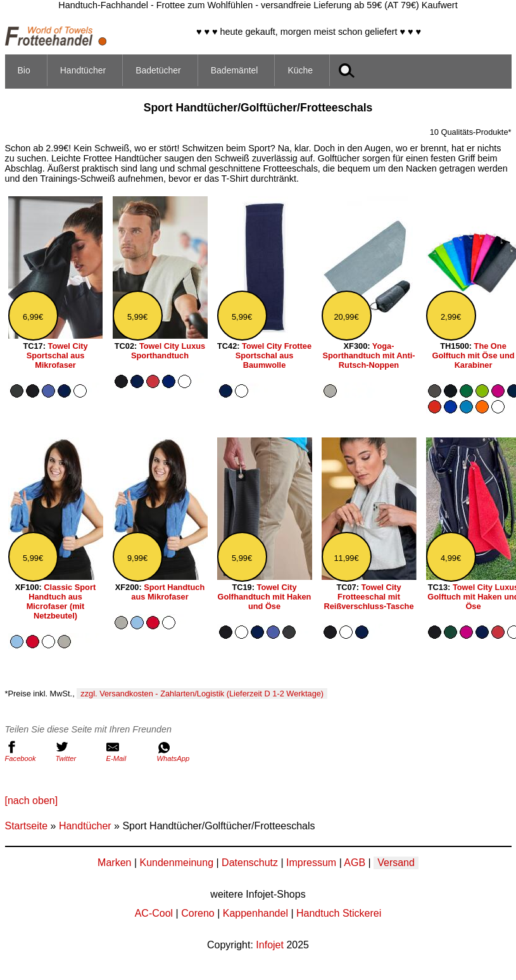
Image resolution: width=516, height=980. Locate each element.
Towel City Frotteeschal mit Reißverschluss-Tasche (368, 597)
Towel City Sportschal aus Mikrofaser (57, 355)
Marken (114, 863)
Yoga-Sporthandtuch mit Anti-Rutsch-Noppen (369, 355)
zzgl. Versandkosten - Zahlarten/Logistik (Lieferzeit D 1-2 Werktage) (202, 694)
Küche (300, 70)
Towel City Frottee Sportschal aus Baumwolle (274, 355)
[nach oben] (32, 801)
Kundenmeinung (176, 863)
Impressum (311, 863)
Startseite (27, 826)
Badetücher (158, 70)
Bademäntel (235, 70)
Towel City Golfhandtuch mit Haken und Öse (265, 597)
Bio (24, 70)
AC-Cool (154, 913)
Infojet (270, 945)
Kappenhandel (255, 913)
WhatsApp (179, 751)
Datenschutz (250, 863)
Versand (396, 863)
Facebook (27, 751)
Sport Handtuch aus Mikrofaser (168, 592)
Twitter (78, 751)
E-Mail (129, 751)
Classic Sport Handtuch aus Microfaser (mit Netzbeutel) (61, 601)
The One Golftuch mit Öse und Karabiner (473, 355)
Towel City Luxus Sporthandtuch (168, 351)
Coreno (198, 913)
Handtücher (83, 70)
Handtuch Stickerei (339, 913)
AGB (355, 863)
